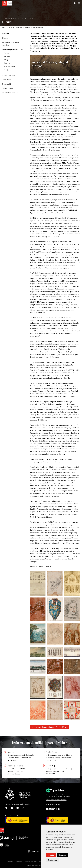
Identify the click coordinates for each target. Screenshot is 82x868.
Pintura (6, 53)
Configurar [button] (53, 860)
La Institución (6, 18)
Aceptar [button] (51, 855)
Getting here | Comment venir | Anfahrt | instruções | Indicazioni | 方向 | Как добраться (59, 771)
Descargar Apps (51, 760)
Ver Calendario (12, 760)
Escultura (7, 57)
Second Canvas (8, 88)
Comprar (17, 774)
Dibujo (6, 60)
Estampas (7, 63)
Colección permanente (27, 18)
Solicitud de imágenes (10, 93)
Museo (15, 18)
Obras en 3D (7, 84)
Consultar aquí (19, 772)
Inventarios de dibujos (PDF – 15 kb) (51, 727)
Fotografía (7, 70)
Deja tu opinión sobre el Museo (56, 800)
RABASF (4, 27)
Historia (5, 38)
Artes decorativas (9, 67)
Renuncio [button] (62, 855)
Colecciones (7, 80)
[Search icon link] (75, 3)
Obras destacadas (8, 75)
